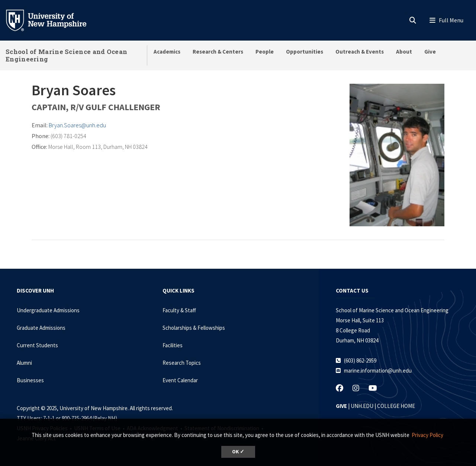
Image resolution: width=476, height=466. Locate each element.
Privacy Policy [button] (427, 435)
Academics (167, 52)
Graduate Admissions (41, 328)
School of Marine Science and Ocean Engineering (66, 55)
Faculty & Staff (179, 310)
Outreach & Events (360, 52)
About (404, 52)
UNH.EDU (362, 406)
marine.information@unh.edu (378, 371)
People (265, 52)
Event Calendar (180, 380)
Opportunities (305, 52)
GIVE (341, 406)
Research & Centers (218, 52)
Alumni (24, 363)
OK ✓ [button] (238, 452)
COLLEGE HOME (396, 406)
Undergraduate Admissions (48, 310)
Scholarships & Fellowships (194, 328)
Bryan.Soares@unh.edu (77, 125)
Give (430, 52)
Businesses (30, 380)
